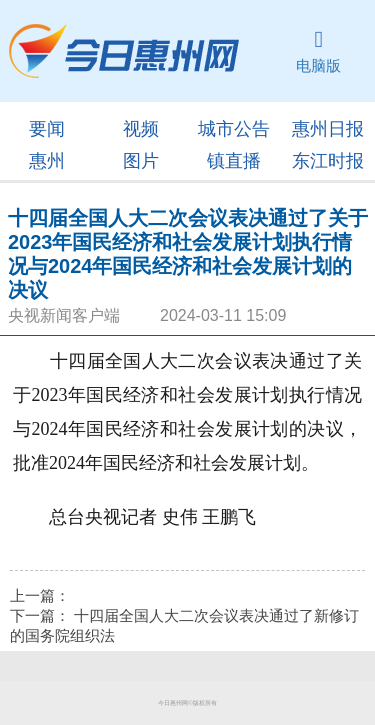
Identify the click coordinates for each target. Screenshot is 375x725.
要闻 (47, 129)
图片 (141, 161)
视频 (141, 129)
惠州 (47, 161)
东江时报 (328, 161)
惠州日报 (328, 129)
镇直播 (234, 161)
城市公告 (234, 129)
